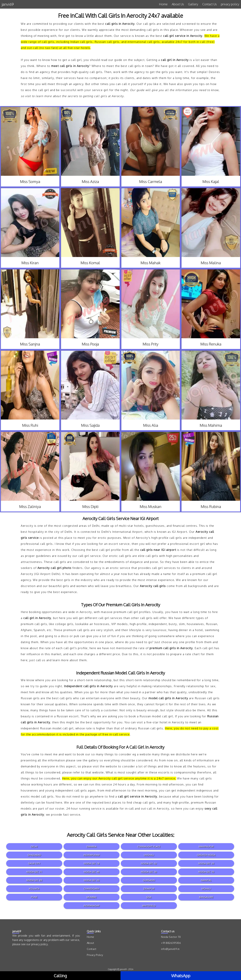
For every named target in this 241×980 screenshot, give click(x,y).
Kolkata (34, 889)
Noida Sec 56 (149, 872)
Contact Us (210, 4)
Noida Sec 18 (91, 863)
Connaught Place (149, 847)
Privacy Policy (95, 955)
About (91, 943)
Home (163, 4)
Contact (92, 949)
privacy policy (230, 4)
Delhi (34, 847)
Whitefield (149, 906)
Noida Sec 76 (206, 872)
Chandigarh (92, 889)
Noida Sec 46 (91, 872)
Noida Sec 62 (149, 863)
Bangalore (206, 897)
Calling (60, 976)
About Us (178, 4)
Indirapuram (92, 855)
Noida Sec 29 (206, 863)
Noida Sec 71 (34, 872)
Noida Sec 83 (34, 880)
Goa (149, 897)
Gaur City (34, 863)
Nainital (206, 880)
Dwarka (91, 847)
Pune (34, 897)
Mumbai (92, 897)
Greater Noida (206, 855)
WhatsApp (181, 976)
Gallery (193, 4)
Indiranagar (92, 906)
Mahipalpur (206, 847)
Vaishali (149, 855)
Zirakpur (149, 889)
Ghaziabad (34, 855)
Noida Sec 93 (91, 880)
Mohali (206, 889)
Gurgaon (149, 880)
